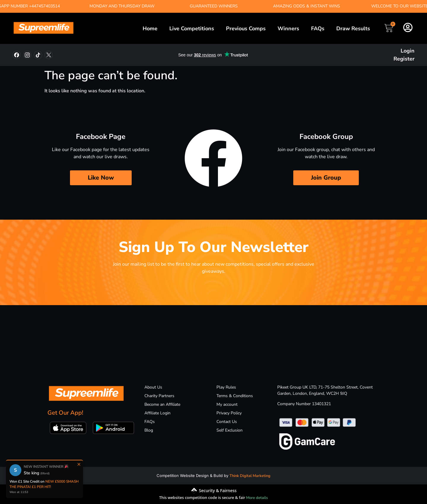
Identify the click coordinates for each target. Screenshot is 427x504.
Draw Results (353, 28)
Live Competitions (192, 28)
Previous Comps (246, 28)
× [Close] (79, 464)
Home (150, 28)
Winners (288, 28)
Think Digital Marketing (250, 476)
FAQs (318, 28)
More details (257, 498)
